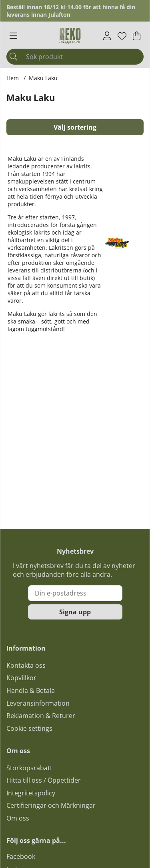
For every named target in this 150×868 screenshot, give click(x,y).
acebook (22, 856)
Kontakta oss (26, 665)
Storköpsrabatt (29, 768)
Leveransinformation (38, 703)
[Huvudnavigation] (13, 36)
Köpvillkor (21, 678)
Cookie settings (29, 728)
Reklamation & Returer (41, 716)
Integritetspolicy (31, 793)
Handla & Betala (31, 690)
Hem (13, 78)
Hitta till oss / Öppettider (44, 780)
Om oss (18, 818)
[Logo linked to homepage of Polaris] (70, 36)
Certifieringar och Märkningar (51, 805)
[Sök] (75, 57)
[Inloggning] (107, 36)
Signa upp (75, 612)
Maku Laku (43, 78)
